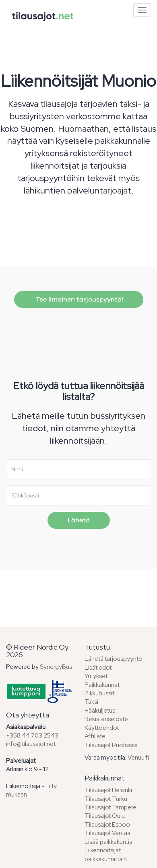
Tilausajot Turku (106, 799)
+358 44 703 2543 (32, 736)
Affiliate (95, 736)
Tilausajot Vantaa (107, 833)
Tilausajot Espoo (107, 825)
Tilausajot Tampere (111, 807)
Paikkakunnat (102, 685)
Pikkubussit (99, 693)
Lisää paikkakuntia (108, 842)
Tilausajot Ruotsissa (111, 745)
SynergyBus (56, 667)
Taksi (91, 702)
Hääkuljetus (100, 711)
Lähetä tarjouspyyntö (114, 659)
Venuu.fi (138, 758)
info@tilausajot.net (31, 744)
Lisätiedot (98, 668)
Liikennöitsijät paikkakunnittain (106, 855)
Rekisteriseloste (106, 719)
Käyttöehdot (102, 728)
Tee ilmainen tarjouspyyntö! (79, 300)
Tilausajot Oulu (105, 816)
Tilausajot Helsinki (108, 790)
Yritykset (96, 676)
